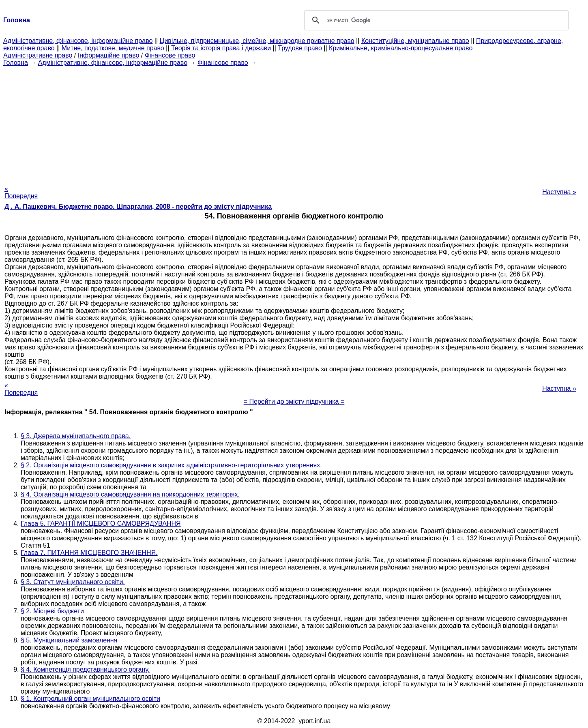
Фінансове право (170, 55)
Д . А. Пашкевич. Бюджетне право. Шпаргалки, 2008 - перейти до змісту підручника (138, 207)
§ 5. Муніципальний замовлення (69, 640)
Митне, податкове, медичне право (113, 48)
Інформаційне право (109, 55)
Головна (16, 63)
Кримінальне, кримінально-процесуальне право (401, 48)
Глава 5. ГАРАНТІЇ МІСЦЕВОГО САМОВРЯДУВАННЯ (101, 524)
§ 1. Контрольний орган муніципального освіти (90, 699)
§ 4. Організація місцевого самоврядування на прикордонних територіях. (130, 494)
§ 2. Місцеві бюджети (52, 611)
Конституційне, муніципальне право (415, 41)
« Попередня (21, 192)
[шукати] (435, 20)
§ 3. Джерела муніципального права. (76, 436)
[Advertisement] (294, 123)
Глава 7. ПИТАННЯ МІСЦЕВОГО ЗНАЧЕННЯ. (89, 553)
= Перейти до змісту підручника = (294, 401)
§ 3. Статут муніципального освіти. (73, 582)
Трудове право (300, 48)
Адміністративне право (38, 55)
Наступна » (559, 192)
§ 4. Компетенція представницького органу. (85, 669)
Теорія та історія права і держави (221, 48)
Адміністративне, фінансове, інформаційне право (78, 41)
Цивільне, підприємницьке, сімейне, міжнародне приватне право (257, 41)
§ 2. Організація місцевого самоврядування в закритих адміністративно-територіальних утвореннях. (171, 465)
